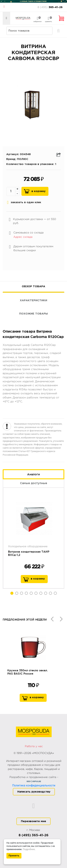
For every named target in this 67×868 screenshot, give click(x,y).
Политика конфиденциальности (34, 785)
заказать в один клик (24, 202)
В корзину (39, 191)
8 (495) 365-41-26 (33, 835)
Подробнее (29, 849)
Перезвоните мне (33, 821)
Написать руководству (34, 792)
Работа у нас (34, 746)
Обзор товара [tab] (33, 286)
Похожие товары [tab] (33, 314)
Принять (14, 856)
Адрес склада (23, 237)
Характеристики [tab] (33, 300)
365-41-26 (50, 7)
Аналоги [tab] (33, 474)
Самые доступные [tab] (34, 483)
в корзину (38, 579)
